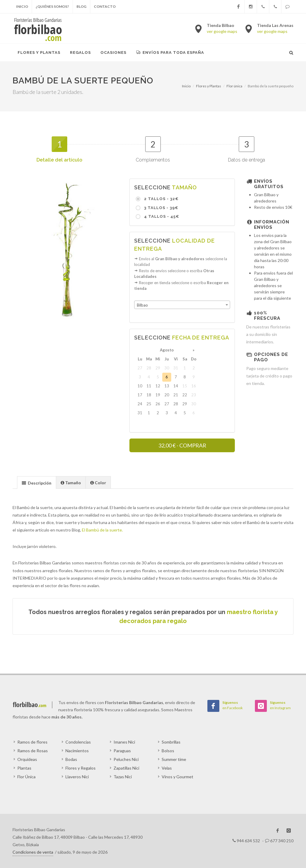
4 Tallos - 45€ (161, 216)
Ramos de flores (32, 742)
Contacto (105, 6)
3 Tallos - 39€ (161, 208)
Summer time (174, 759)
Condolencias (78, 742)
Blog (81, 6)
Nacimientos (77, 751)
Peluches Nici (126, 759)
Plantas (24, 768)
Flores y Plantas (209, 86)
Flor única (234, 86)
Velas (167, 768)
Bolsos (168, 751)
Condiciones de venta (33, 852)
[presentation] (37, 483)
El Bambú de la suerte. (102, 530)
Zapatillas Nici (126, 768)
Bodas (71, 759)
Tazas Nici (123, 777)
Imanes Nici (124, 742)
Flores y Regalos (81, 768)
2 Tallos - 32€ (161, 199)
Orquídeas (27, 759)
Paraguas (122, 751)
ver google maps (222, 31)
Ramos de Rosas (33, 751)
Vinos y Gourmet (178, 777)
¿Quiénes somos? (52, 6)
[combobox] (182, 305)
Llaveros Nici (77, 777)
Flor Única (26, 777)
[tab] (37, 482)
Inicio (22, 6)
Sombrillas (171, 742)
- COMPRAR (182, 445)
